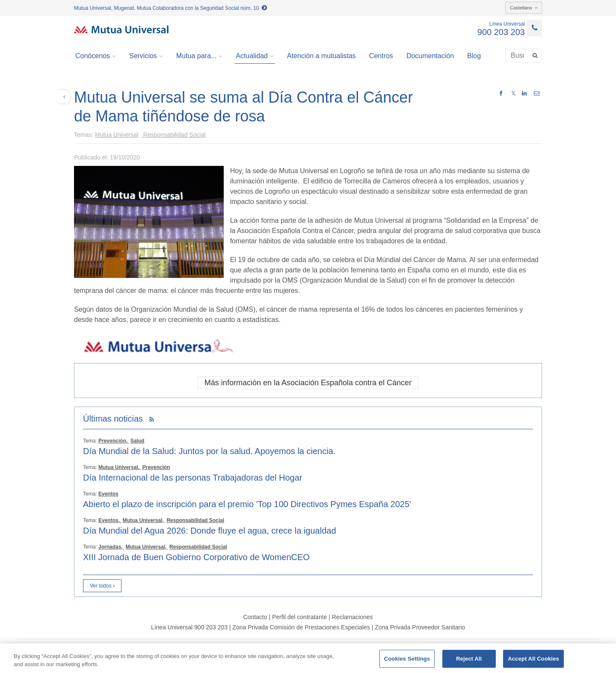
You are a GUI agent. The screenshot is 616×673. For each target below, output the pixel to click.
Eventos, (110, 520)
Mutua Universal (117, 135)
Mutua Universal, (120, 467)
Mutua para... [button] (199, 56)
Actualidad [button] (255, 56)
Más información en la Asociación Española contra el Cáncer (308, 383)
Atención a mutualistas (321, 56)
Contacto (255, 617)
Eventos (108, 494)
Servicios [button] (146, 56)
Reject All (469, 659)
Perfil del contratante (299, 617)
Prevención (156, 467)
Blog (474, 56)
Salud (138, 441)
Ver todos (102, 586)
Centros (381, 56)
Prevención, (114, 441)
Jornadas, (111, 547)
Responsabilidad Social (173, 135)
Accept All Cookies (533, 659)
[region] (308, 658)
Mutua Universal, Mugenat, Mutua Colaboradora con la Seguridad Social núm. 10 (170, 8)
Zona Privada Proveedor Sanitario (420, 627)
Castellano (524, 8)
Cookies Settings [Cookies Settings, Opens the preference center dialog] (407, 659)
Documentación (430, 56)
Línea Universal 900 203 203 (189, 627)
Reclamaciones (352, 617)
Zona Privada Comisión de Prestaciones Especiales (301, 627)
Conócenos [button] (96, 56)
